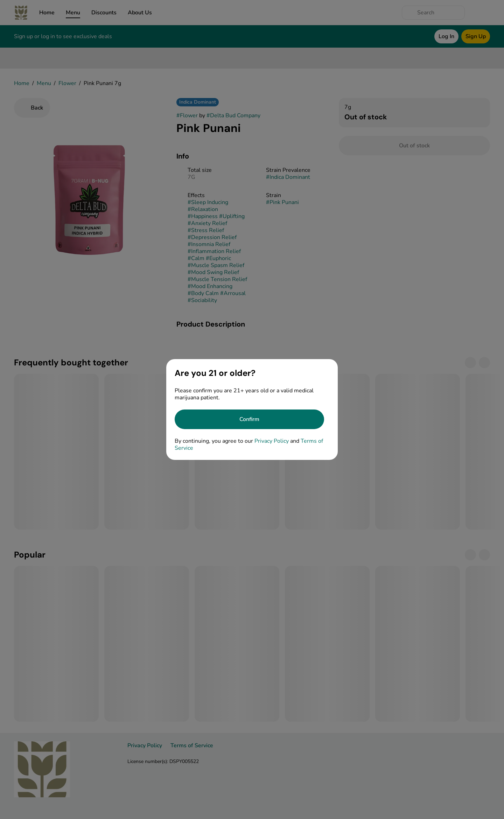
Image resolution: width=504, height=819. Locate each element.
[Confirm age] (249, 419)
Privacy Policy (272, 441)
